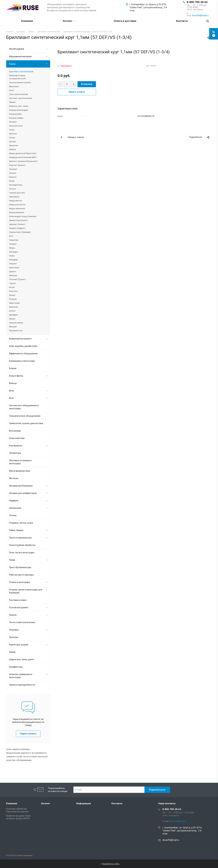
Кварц (12, 248)
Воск (11, 398)
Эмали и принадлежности (22, 685)
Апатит (12, 311)
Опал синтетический (18, 94)
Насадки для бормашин (21, 486)
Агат (11, 236)
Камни (12, 64)
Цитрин (12, 142)
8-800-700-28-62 (197, 2)
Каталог (69, 21)
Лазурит (13, 244)
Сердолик (14, 240)
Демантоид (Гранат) (18, 220)
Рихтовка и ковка (18, 600)
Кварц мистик (16, 201)
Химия (12, 652)
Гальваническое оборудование (25, 416)
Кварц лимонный (17, 208)
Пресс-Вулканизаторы (20, 567)
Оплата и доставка (125, 21)
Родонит (13, 299)
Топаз (12, 130)
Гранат (12, 138)
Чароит (13, 283)
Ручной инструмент (19, 607)
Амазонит (14, 307)
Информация (84, 803)
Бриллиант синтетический (21, 72)
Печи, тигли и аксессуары (22, 553)
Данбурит (14, 315)
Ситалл (12, 189)
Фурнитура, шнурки (19, 645)
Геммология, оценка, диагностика (26, 423)
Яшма (12, 181)
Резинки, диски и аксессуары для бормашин (26, 591)
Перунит (13, 264)
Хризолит (14, 145)
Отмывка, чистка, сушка (21, 523)
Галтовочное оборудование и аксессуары (24, 407)
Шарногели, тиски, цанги (21, 659)
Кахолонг (13, 291)
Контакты (182, 21)
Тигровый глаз (16, 331)
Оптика (13, 515)
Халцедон (14, 252)
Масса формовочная (20, 471)
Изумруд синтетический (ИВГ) (23, 157)
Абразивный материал (20, 56)
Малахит (13, 327)
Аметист (13, 134)
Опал (11, 90)
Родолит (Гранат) (17, 165)
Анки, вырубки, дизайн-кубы (23, 346)
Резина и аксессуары (20, 582)
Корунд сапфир (16, 118)
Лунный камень (16, 323)
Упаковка (14, 630)
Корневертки (16, 446)
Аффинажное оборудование (23, 354)
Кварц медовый (17, 212)
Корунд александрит (19, 110)
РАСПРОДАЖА (17, 49)
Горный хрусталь (17, 193)
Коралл (13, 173)
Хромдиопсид (16, 185)
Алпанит (13, 122)
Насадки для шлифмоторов (23, 493)
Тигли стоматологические (22, 622)
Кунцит (12, 295)
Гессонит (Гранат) (17, 279)
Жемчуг (13, 149)
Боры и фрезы (16, 376)
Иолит (12, 287)
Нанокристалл (16, 126)
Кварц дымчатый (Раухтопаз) (23, 153)
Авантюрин (14, 303)
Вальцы (13, 383)
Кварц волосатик (17, 205)
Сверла (13, 615)
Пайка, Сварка (16, 530)
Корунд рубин (15, 114)
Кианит (12, 319)
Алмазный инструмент (20, 339)
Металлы (14, 478)
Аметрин (13, 275)
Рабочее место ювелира (21, 575)
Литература (15, 453)
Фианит (12, 102)
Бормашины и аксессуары (22, 361)
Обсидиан (14, 260)
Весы (12, 391)
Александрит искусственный (23, 216)
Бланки (13, 368)
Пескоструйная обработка (22, 545)
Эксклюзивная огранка (20, 82)
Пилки (12, 560)
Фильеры (14, 637)
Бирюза (13, 177)
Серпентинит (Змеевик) (20, 232)
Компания (27, 21)
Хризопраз (14, 268)
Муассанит (14, 86)
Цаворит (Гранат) (17, 224)
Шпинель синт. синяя (19, 106)
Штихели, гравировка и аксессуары (21, 676)
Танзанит (13, 169)
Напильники (15, 508)
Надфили (14, 501)
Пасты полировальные (20, 538)
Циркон (13, 271)
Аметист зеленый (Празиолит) (23, 161)
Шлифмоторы (16, 667)
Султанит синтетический (20, 98)
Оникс (12, 256)
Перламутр (14, 197)
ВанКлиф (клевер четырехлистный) (17, 77)
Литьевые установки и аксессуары (20, 462)
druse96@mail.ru (171, 840)
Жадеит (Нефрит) (17, 228)
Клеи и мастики (17, 438)
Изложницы (15, 431)
